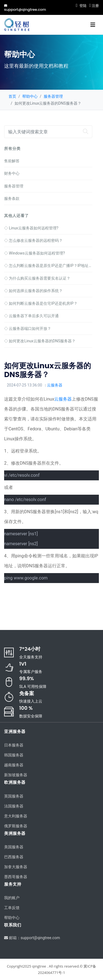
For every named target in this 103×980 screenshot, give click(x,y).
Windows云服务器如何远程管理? (34, 253)
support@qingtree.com (25, 7)
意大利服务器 (16, 816)
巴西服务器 (14, 857)
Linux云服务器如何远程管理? (31, 228)
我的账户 (12, 898)
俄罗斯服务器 (16, 826)
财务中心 (12, 173)
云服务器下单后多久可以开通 (31, 316)
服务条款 (12, 198)
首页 (12, 96)
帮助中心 (30, 96)
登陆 (81, 6)
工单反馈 (12, 908)
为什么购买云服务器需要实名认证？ (37, 278)
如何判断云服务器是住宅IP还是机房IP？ (41, 303)
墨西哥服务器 (16, 877)
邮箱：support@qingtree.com (32, 938)
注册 (94, 6)
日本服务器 (14, 745)
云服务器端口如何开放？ (28, 329)
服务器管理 (53, 96)
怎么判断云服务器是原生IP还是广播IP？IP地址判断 (48, 266)
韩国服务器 (14, 755)
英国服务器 (14, 796)
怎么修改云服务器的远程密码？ (33, 240)
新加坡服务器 (16, 775)
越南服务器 (14, 765)
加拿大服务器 (16, 867)
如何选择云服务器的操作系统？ (33, 291)
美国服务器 (14, 847)
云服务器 (55, 385)
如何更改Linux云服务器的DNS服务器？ (40, 341)
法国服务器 (14, 806)
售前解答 (12, 161)
